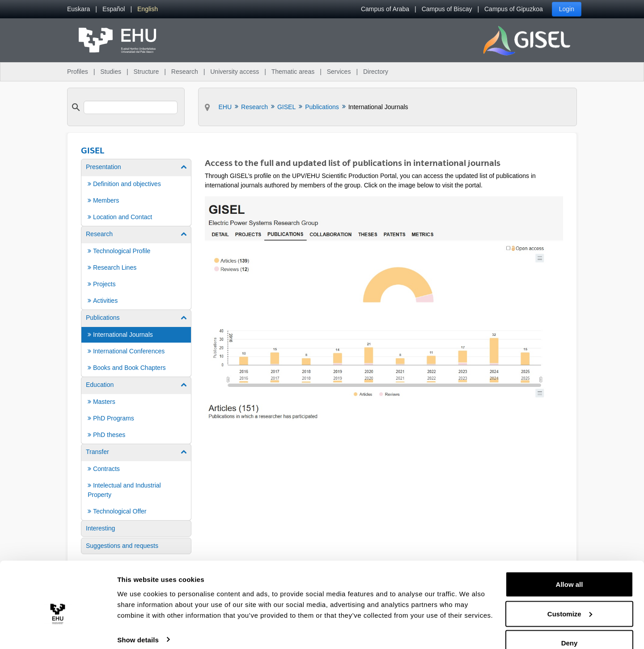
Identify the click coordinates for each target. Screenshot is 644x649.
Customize (570, 596)
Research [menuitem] (185, 72)
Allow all (570, 566)
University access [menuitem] (235, 72)
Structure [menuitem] (146, 72)
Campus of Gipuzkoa (514, 9)
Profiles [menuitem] (78, 72)
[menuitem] (78, 9)
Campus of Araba (385, 9)
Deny (570, 625)
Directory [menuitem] (376, 72)
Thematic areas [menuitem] (293, 72)
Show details (138, 621)
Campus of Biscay (447, 9)
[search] (131, 107)
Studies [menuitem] (111, 72)
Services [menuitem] (339, 72)
